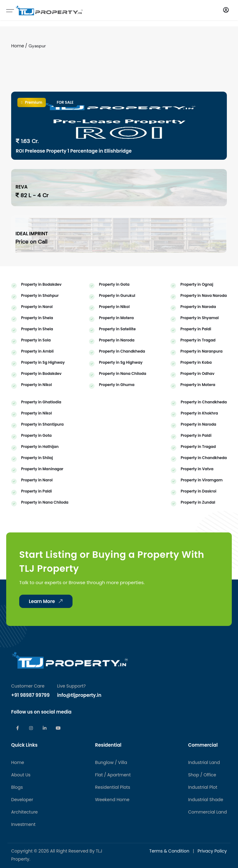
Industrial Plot (203, 824)
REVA (22, 187)
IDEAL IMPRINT (32, 234)
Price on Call (31, 242)
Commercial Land (207, 849)
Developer (22, 837)
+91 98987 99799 (30, 732)
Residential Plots (113, 824)
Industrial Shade (206, 837)
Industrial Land (204, 800)
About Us (21, 812)
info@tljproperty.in (79, 732)
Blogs (17, 824)
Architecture (24, 849)
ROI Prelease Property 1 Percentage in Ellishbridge (74, 151)
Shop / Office (202, 812)
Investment (23, 861)
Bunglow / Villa (111, 800)
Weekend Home (112, 837)
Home (18, 46)
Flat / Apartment (113, 812)
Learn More (47, 638)
